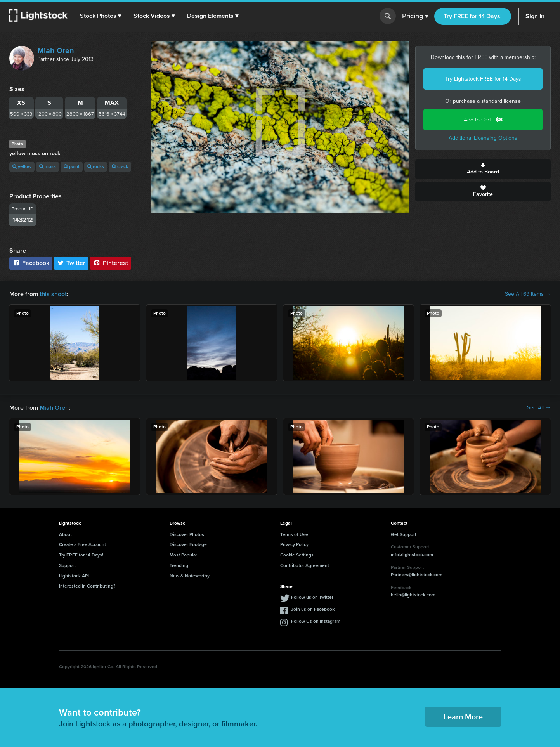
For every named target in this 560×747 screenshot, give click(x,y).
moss (48, 166)
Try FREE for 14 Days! (473, 16)
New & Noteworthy (190, 576)
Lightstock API (74, 576)
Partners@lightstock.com (417, 575)
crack (120, 166)
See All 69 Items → (528, 294)
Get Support (404, 534)
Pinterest (111, 263)
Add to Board (483, 169)
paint (72, 166)
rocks (96, 166)
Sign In (535, 16)
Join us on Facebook (313, 609)
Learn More (463, 717)
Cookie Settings (297, 555)
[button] (101, 16)
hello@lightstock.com (413, 595)
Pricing (415, 16)
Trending (179, 565)
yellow (22, 166)
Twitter (71, 263)
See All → (539, 408)
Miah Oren (56, 50)
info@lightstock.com (412, 555)
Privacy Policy (294, 544)
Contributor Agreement (305, 565)
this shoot (53, 294)
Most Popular (183, 555)
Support (67, 565)
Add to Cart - (483, 120)
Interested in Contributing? (87, 586)
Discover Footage (188, 544)
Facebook (31, 263)
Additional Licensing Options (483, 138)
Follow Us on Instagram (316, 621)
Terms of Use (294, 534)
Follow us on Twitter (312, 597)
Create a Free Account (82, 544)
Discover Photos (187, 534)
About (65, 534)
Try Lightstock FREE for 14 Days (483, 79)
